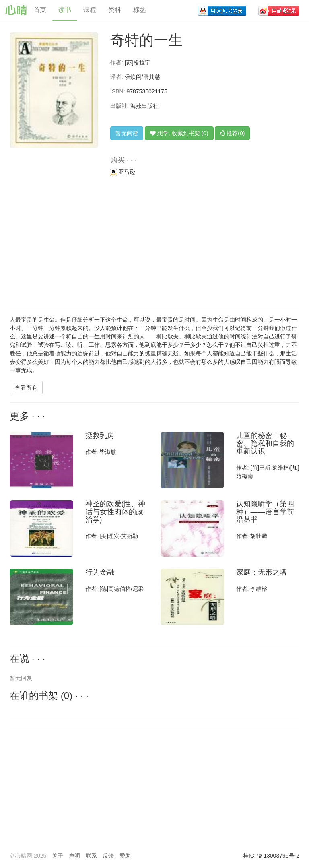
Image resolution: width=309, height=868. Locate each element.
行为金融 (100, 572)
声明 (74, 856)
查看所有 (26, 388)
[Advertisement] (154, 243)
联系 (91, 856)
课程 (90, 10)
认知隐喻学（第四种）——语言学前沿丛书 (265, 512)
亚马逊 (123, 172)
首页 (40, 10)
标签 (140, 10)
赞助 (125, 856)
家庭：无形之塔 (262, 572)
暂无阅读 (127, 133)
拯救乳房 (100, 435)
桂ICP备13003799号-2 (271, 856)
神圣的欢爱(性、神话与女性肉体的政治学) (115, 512)
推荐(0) (232, 133)
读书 (65, 10)
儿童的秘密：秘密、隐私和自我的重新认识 (265, 443)
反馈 (108, 856)
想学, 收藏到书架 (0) (179, 133)
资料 (115, 10)
